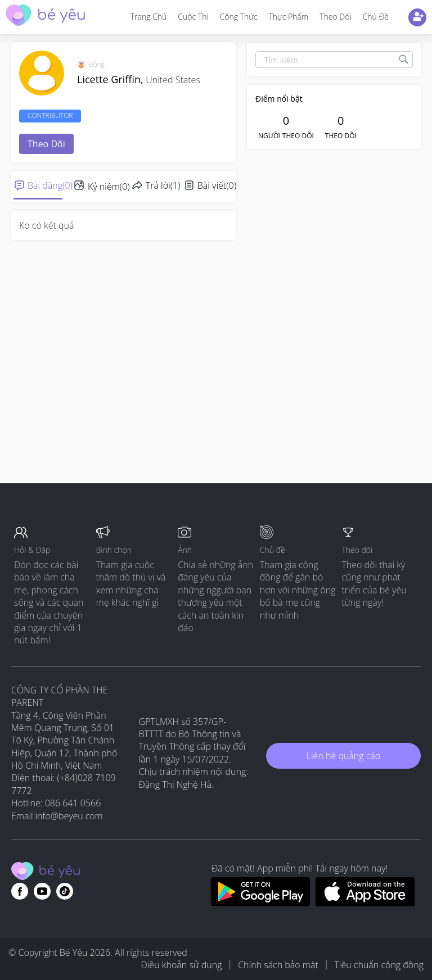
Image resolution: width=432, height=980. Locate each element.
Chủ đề (376, 17)
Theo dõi (335, 17)
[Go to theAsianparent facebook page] (20, 891)
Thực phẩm (288, 17)
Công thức (239, 17)
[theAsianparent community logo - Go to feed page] (45, 17)
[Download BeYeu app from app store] (365, 903)
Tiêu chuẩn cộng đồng (379, 965)
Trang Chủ (149, 17)
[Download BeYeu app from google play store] (260, 903)
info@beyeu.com (69, 816)
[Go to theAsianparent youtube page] (42, 891)
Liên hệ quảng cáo (343, 756)
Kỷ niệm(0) (109, 187)
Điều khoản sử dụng (181, 965)
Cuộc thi (193, 17)
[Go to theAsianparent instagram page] (65, 891)
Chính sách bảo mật (278, 965)
